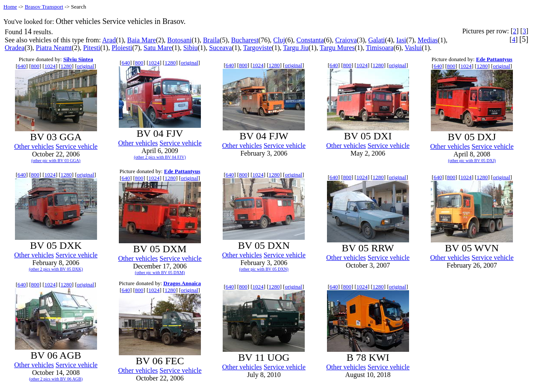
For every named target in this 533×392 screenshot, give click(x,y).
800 (35, 66)
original (85, 66)
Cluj (279, 40)
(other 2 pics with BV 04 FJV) (160, 157)
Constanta (310, 40)
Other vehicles (34, 146)
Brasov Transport (44, 7)
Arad (109, 40)
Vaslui (413, 48)
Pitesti (91, 48)
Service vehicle (77, 146)
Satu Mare (158, 48)
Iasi (401, 40)
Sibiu (191, 48)
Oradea (15, 48)
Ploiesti (122, 48)
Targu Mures (337, 48)
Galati (376, 40)
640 (22, 66)
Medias (428, 40)
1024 (50, 66)
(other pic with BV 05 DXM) (160, 273)
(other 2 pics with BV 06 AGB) (56, 379)
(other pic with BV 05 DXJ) (472, 161)
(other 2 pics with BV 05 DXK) (56, 269)
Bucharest (245, 40)
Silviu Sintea (78, 59)
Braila (211, 40)
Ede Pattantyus (494, 59)
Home (10, 7)
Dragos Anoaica (182, 283)
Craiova (346, 40)
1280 (66, 66)
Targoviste (258, 48)
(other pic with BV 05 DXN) (264, 269)
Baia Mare (142, 40)
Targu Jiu (296, 48)
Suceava (220, 48)
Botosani (179, 40)
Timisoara (380, 48)
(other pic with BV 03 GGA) (56, 161)
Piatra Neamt (54, 48)
